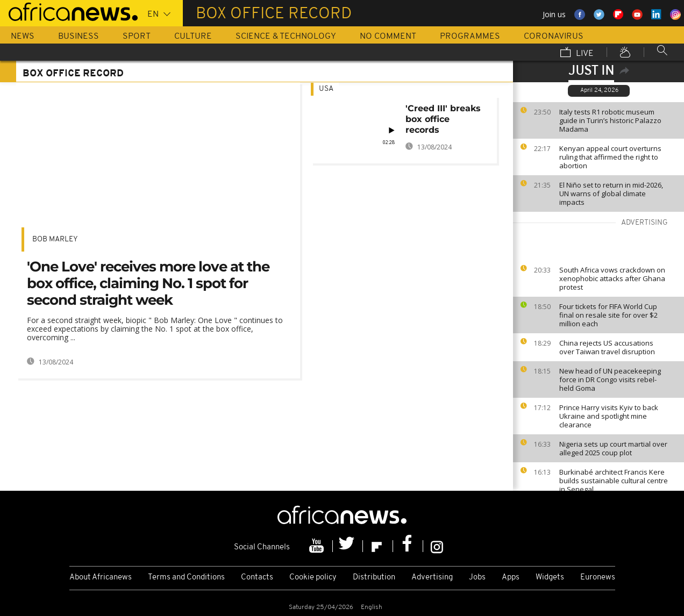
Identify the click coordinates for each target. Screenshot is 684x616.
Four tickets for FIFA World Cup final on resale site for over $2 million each (608, 315)
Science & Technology (286, 37)
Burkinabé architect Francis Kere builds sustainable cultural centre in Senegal (614, 481)
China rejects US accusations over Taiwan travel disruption (607, 347)
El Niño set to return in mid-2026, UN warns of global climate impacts (611, 194)
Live (577, 53)
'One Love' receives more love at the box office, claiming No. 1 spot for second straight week (148, 283)
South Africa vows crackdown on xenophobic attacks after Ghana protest (612, 278)
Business (79, 37)
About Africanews (101, 578)
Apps (511, 578)
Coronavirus (554, 37)
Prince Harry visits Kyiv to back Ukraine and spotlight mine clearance (609, 416)
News (23, 37)
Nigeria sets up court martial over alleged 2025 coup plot (613, 448)
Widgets (550, 578)
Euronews (598, 578)
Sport (137, 37)
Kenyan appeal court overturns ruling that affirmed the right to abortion (610, 157)
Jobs (477, 578)
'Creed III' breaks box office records (443, 119)
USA (326, 89)
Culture (193, 37)
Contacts (257, 578)
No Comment (388, 37)
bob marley (55, 239)
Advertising (432, 578)
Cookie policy (313, 578)
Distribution (374, 578)
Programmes (470, 37)
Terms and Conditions (186, 578)
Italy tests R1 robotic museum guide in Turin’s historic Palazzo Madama (610, 120)
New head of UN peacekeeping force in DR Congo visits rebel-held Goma (610, 379)
